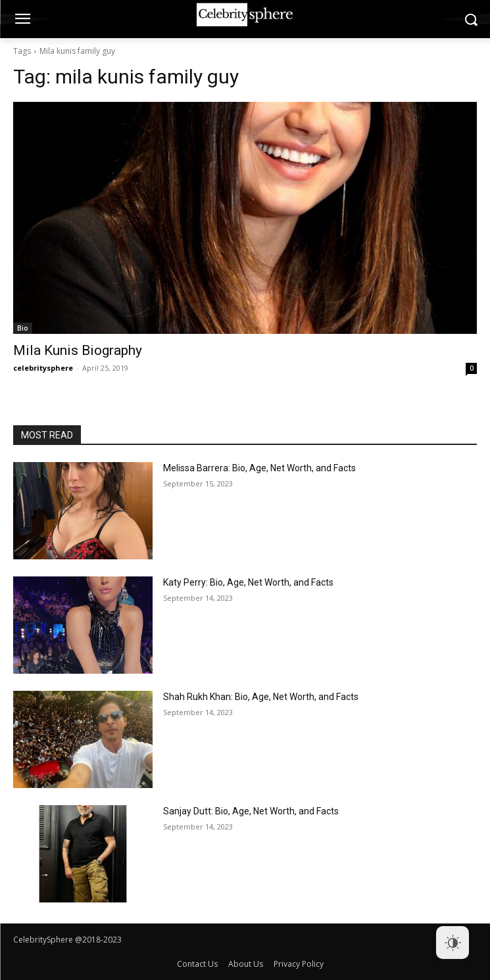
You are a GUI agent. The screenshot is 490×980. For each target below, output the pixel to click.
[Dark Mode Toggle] (453, 943)
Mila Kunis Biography (78, 350)
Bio (23, 328)
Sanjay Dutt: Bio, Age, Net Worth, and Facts (251, 811)
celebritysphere (43, 368)
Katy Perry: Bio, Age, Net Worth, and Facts (248, 582)
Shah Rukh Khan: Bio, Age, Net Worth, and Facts (261, 697)
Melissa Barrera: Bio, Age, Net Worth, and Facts (259, 468)
